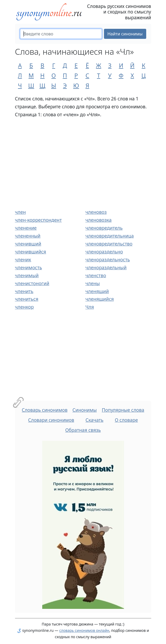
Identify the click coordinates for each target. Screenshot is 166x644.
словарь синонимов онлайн (84, 630)
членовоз (96, 212)
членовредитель (104, 228)
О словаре (126, 420)
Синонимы (85, 410)
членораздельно (104, 252)
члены (93, 283)
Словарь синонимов (45, 410)
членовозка (99, 220)
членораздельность (108, 260)
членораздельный (106, 267)
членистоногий (32, 283)
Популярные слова (123, 410)
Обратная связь (83, 430)
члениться (27, 299)
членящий (97, 291)
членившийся (31, 252)
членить (24, 291)
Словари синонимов (51, 420)
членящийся (100, 299)
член (20, 212)
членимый (27, 275)
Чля (90, 307)
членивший (28, 244)
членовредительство (109, 244)
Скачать (94, 420)
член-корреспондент (38, 220)
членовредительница (110, 236)
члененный (28, 236)
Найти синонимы (125, 34)
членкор (24, 307)
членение (26, 228)
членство (96, 275)
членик (23, 260)
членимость (29, 267)
